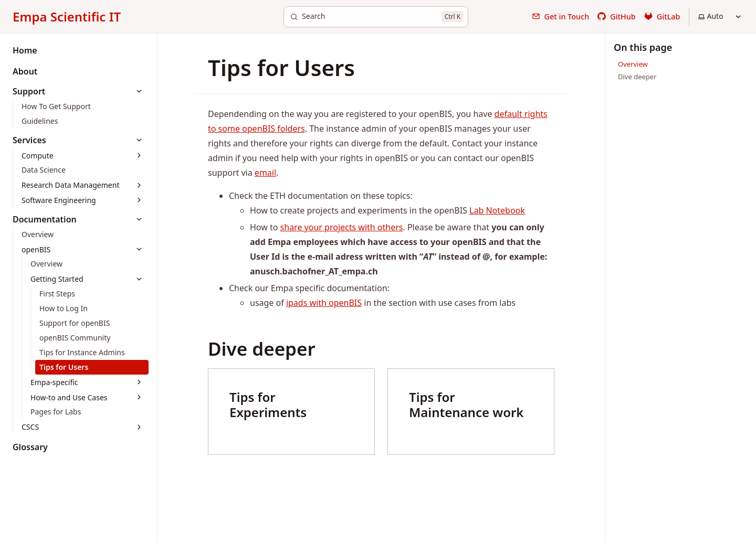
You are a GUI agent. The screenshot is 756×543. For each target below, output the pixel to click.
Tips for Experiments (268, 404)
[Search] (376, 17)
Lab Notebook (497, 210)
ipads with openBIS (324, 303)
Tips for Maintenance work (466, 404)
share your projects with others (342, 227)
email (265, 173)
